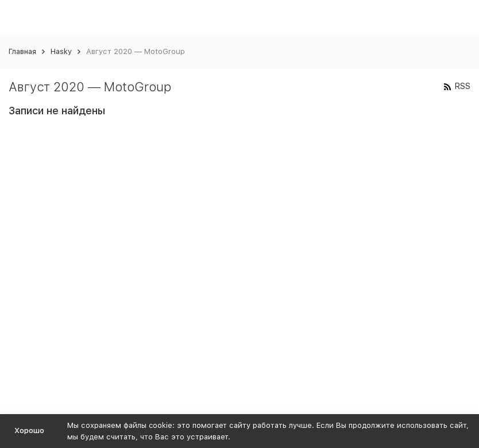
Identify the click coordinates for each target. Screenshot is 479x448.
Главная (22, 51)
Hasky (61, 51)
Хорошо (29, 430)
